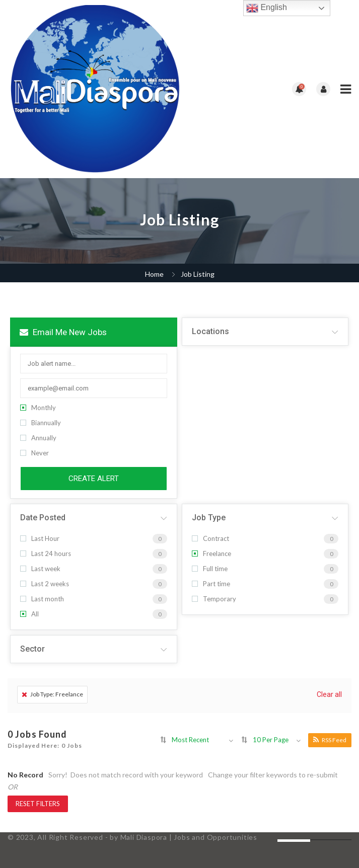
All (29, 614)
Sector (32, 649)
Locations (210, 331)
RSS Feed (330, 740)
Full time (210, 569)
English (267, 8)
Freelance (211, 554)
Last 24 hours (46, 554)
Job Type (209, 518)
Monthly (38, 408)
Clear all (329, 694)
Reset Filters (38, 804)
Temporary (214, 599)
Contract (210, 538)
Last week (40, 569)
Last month (42, 599)
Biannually (41, 423)
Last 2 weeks (45, 584)
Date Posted (43, 518)
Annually (38, 438)
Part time (211, 584)
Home (154, 274)
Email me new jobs (63, 332)
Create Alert (94, 479)
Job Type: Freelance (52, 694)
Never (34, 453)
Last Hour (40, 538)
